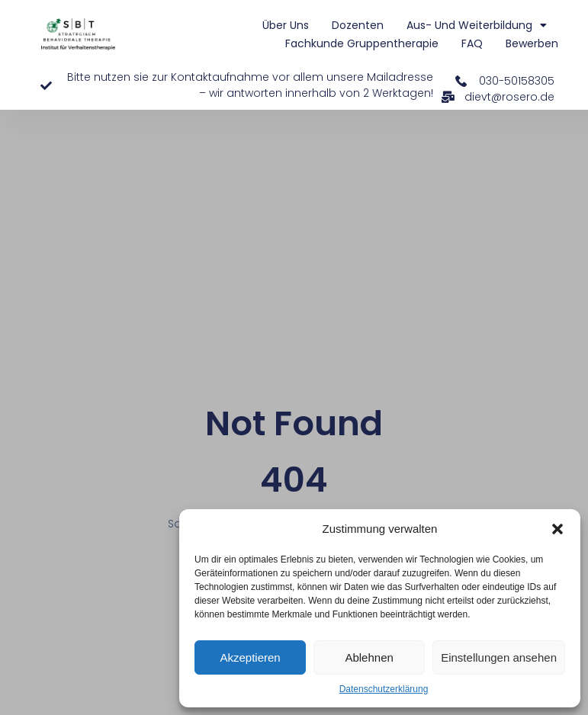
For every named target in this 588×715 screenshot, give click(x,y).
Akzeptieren (250, 657)
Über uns (286, 25)
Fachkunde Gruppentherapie (362, 43)
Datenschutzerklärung (384, 689)
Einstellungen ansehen (499, 657)
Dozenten (358, 25)
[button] (557, 529)
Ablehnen (369, 657)
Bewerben (532, 43)
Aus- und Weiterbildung (477, 25)
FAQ (472, 43)
